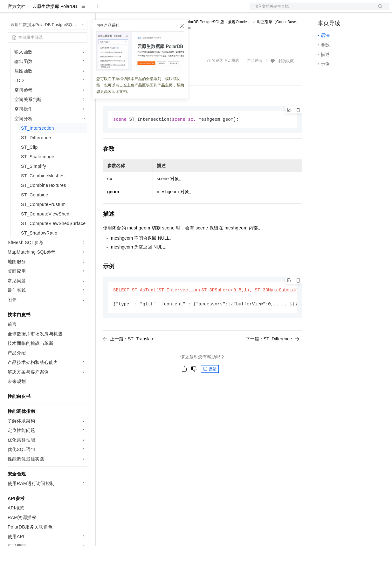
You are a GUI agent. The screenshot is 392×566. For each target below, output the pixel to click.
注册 (355, 10)
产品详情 (255, 81)
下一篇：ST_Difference (273, 360)
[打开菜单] (10, 10)
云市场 (155, 10)
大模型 (65, 10)
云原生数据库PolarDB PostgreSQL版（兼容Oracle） (206, 42)
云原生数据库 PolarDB (55, 27)
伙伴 (172, 10)
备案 (325, 10)
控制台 (340, 10)
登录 (378, 10)
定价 (137, 10)
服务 (188, 10)
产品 (83, 10)
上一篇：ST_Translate (129, 360)
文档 (311, 10)
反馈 (210, 391)
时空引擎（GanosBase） (279, 42)
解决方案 (102, 10)
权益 (122, 10)
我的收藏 (286, 81)
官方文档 (17, 27)
